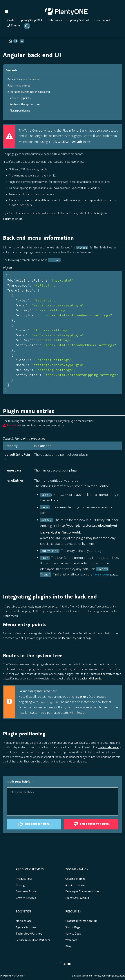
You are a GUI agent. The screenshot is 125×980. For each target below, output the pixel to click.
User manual (102, 20)
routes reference (108, 747)
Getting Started (75, 879)
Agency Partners (26, 927)
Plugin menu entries (19, 85)
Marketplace (24, 921)
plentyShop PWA (32, 20)
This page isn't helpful (91, 824)
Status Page (73, 927)
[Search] (27, 26)
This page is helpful (34, 824)
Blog (68, 946)
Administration (75, 885)
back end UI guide (90, 678)
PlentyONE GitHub (77, 898)
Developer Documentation (82, 891)
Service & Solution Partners (33, 940)
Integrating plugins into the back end (29, 92)
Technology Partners (29, 933)
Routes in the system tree (25, 104)
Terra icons (101, 574)
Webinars (71, 940)
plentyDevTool (79, 20)
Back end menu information (23, 79)
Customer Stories (27, 891)
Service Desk (73, 933)
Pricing (20, 885)
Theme (14, 25)
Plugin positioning (20, 111)
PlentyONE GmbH (16, 976)
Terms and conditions (81, 976)
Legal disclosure (117, 976)
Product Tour (24, 879)
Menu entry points (20, 98)
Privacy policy (101, 976)
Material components (68, 141)
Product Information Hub (81, 921)
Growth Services (26, 898)
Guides (11, 20)
